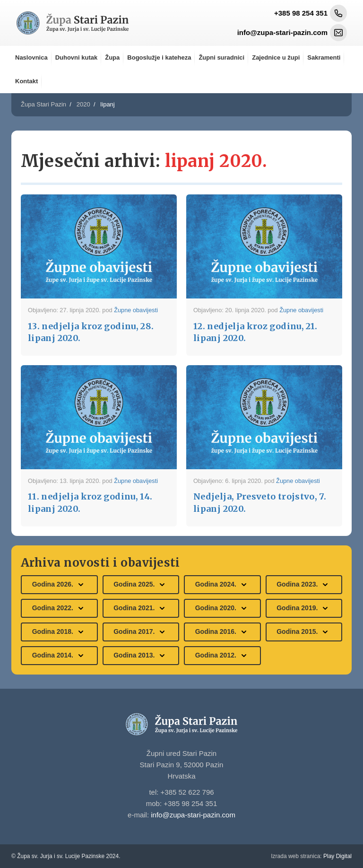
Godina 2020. (222, 608)
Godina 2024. (222, 585)
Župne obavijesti (136, 310)
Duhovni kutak (77, 57)
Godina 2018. (59, 632)
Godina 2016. (222, 632)
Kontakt (26, 81)
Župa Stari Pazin (43, 104)
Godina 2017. (141, 632)
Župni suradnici (221, 57)
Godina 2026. (59, 585)
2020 (83, 104)
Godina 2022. (59, 608)
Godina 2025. (141, 585)
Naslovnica (31, 57)
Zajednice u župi (276, 57)
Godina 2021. (141, 608)
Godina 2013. (141, 656)
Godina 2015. (304, 632)
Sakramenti (324, 57)
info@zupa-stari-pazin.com (193, 815)
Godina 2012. (222, 656)
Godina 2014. (59, 656)
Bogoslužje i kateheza (159, 57)
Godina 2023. (304, 585)
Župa (112, 57)
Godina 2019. (304, 608)
